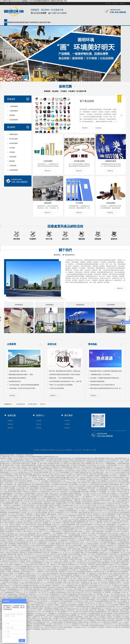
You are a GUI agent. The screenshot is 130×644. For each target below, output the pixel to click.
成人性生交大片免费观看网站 (38, 458)
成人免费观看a (13, 546)
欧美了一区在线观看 (100, 535)
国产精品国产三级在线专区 (43, 502)
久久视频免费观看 (123, 542)
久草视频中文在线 (106, 478)
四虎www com (57, 509)
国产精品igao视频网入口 (111, 518)
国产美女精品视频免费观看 (100, 601)
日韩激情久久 (53, 507)
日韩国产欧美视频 (57, 622)
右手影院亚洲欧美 (118, 478)
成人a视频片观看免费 (98, 458)
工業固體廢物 (14, 111)
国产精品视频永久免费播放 (75, 605)
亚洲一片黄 (12, 469)
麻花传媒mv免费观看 (74, 502)
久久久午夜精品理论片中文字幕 (47, 575)
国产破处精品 (87, 504)
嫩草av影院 (76, 464)
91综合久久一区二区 (22, 593)
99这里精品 (45, 481)
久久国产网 (27, 608)
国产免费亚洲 (63, 565)
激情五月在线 (14, 551)
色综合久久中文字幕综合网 (13, 586)
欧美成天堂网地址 (38, 518)
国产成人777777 (28, 479)
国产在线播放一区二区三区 (66, 612)
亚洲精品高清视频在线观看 (17, 530)
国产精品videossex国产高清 (80, 498)
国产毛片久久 (25, 563)
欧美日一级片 (41, 568)
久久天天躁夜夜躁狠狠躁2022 (107, 542)
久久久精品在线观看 (103, 596)
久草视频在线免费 (108, 579)
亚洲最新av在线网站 (115, 582)
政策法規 (39, 424)
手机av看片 (4, 594)
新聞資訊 (35, 22)
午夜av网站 (30, 540)
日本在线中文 (14, 561)
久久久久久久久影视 (86, 558)
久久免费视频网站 (33, 486)
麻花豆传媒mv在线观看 (89, 491)
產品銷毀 (17, 22)
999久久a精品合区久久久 (42, 565)
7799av (63, 586)
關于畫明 (48, 22)
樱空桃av (12, 537)
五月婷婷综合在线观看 (55, 458)
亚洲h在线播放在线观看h (118, 596)
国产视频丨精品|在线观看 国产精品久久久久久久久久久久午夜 (91, 512)
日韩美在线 (91, 565)
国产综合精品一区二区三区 (28, 511)
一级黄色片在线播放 (86, 619)
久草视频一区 (35, 464)
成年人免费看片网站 (35, 467)
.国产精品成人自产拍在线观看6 (87, 563)
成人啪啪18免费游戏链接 (9, 554)
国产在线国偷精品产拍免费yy (42, 484)
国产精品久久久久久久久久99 (39, 596)
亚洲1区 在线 (68, 464)
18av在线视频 (116, 593)
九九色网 (89, 516)
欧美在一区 (59, 464)
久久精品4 (93, 598)
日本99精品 (96, 472)
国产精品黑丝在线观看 (41, 472)
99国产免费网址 (8, 495)
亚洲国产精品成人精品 (37, 605)
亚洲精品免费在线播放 (13, 502)
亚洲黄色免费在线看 (99, 504)
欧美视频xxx (55, 552)
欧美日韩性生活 (31, 525)
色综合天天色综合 (38, 478)
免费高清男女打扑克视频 (47, 598)
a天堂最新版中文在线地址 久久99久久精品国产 (37, 586)
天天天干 (19, 537)
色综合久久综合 (58, 469)
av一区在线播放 (102, 493)
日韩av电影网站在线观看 (13, 526)
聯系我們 (115, 3)
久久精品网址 (4, 467)
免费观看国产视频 (80, 568)
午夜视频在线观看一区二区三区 (63, 589)
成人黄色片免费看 (43, 505)
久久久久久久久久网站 (108, 502)
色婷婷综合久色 (46, 629)
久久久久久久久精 (40, 573)
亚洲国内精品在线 (67, 467)
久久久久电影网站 (69, 547)
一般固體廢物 (14, 106)
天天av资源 (16, 566)
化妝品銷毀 (13, 157)
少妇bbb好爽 (27, 537)
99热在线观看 (68, 627)
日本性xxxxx (55, 491)
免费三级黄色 (19, 539)
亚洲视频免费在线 (26, 566)
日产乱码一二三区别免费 (112, 587)
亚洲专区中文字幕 (82, 523)
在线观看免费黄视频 (66, 500)
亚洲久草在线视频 (42, 507)
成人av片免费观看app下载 (83, 547)
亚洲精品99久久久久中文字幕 (77, 565)
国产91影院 (43, 464)
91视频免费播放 (111, 464)
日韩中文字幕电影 (43, 493)
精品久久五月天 (55, 493)
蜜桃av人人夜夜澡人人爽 (23, 504)
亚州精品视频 (98, 469)
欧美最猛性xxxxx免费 (65, 488)
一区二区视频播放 (57, 533)
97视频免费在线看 (95, 608)
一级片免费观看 (81, 479)
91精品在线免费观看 (37, 563)
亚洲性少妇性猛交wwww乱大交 (12, 521)
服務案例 (23, 22)
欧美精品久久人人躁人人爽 (11, 549)
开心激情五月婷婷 (114, 600)
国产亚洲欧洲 (40, 521)
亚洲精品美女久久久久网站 (59, 594)
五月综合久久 (114, 476)
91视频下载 (77, 500)
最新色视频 (85, 584)
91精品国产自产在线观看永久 (16, 540)
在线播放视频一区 (65, 570)
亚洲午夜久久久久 (39, 627)
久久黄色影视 (82, 613)
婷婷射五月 (61, 587)
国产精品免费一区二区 (66, 579)
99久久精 (38, 549)
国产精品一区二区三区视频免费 (63, 619)
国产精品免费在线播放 (60, 502)
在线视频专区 (82, 587)
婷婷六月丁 (72, 563)
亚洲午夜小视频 (26, 498)
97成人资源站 (32, 619)
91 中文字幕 (33, 580)
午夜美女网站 (113, 554)
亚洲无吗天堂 (7, 479)
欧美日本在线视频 (85, 507)
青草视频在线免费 (67, 537)
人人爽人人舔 (120, 516)
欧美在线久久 (10, 539)
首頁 (6, 22)
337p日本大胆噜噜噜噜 (69, 516)
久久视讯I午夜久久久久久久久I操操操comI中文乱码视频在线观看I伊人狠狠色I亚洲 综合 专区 (34, 1)
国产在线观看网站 (47, 626)
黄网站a (63, 610)
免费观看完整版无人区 (24, 544)
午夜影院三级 (7, 486)
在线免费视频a (81, 572)
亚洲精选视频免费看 (79, 521)
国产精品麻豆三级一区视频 (13, 484)
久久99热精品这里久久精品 (9, 579)
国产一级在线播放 (10, 490)
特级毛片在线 (91, 481)
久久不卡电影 (112, 491)
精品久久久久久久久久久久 (62, 626)
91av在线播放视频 (75, 491)
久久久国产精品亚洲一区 (10, 507)
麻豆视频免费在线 (101, 612)
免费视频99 (123, 476)
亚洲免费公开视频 (37, 608)
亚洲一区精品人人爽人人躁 (59, 519)
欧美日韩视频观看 (71, 587)
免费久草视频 (77, 549)
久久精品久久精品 (114, 490)
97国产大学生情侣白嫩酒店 (84, 525)
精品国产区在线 (92, 460)
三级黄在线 (40, 572)
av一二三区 (37, 481)
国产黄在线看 (66, 558)
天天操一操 (125, 593)
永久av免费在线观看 (65, 521)
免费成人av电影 (123, 577)
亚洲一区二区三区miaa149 (59, 486)
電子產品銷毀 (14, 139)
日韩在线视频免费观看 (28, 465)
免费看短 (122, 605)
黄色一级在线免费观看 (99, 607)
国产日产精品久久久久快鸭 (54, 627)
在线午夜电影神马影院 (97, 626)
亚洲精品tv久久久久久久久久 (115, 467)
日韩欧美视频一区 (59, 471)
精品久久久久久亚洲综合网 (67, 591)
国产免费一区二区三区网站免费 (107, 511)
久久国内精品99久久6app (105, 573)
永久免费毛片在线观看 (15, 500)
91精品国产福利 (34, 584)
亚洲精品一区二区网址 (88, 533)
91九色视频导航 (63, 540)
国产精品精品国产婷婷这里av (91, 502)
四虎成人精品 (47, 509)
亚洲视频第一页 (44, 530)
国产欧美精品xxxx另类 (73, 471)
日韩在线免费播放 (25, 551)
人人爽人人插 (79, 509)
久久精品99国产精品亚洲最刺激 (23, 474)
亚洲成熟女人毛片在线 (113, 532)
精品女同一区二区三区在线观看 (109, 605)
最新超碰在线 (27, 484)
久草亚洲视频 (48, 608)
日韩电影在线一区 (99, 593)
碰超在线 (94, 483)
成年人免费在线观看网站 (38, 624)
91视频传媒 (92, 580)
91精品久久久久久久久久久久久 (67, 514)
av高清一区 (16, 570)
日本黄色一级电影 (120, 580)
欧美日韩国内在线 (37, 495)
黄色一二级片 (105, 472)
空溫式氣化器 (21, 404)
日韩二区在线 (123, 591)
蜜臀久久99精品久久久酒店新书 (28, 491)
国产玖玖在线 (29, 539)
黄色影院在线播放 (98, 486)
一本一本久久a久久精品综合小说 (93, 556)
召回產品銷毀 (79, 161)
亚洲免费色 (119, 526)
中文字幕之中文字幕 (89, 493)
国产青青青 (99, 462)
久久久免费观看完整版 (48, 539)
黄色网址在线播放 (68, 530)
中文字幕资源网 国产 (64, 498)
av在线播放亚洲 (90, 462)
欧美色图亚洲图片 (99, 532)
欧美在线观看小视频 (63, 465)
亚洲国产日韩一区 (92, 540)
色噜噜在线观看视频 (69, 525)
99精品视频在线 (114, 484)
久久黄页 (32, 546)
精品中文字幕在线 (60, 479)
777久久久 (47, 532)
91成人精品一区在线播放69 (108, 544)
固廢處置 (10, 22)
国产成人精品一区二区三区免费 (115, 483)
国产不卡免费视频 (34, 629)
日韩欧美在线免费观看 (44, 525)
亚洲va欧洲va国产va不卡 (94, 568)
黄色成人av (54, 565)
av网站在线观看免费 (52, 500)
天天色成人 (15, 528)
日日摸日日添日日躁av (76, 559)
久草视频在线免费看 (115, 551)
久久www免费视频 (29, 579)
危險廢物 (12, 115)
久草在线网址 (18, 493)
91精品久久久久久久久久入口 (9, 511)
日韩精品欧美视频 (26, 518)
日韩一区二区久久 (86, 593)
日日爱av (18, 465)
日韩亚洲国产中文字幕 (61, 563)
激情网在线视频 (68, 568)
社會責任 (41, 22)
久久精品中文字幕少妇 (113, 504)
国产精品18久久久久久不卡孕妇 (43, 474)
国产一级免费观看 (89, 509)
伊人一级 (78, 539)
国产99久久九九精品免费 (94, 521)
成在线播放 (92, 519)
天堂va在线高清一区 (52, 559)
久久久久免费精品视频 (28, 549)
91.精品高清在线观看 (43, 579)
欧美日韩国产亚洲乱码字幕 (21, 464)
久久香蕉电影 (65, 523)
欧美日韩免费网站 (61, 549)
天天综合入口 (28, 617)
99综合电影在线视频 (99, 467)
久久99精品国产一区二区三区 (67, 603)
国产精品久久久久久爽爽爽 (119, 601)
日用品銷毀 (13, 166)
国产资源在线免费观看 (65, 575)
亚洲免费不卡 (102, 460)
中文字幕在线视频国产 (67, 601)
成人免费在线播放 (102, 490)
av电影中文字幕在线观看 (15, 598)
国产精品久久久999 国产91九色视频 (29, 516)
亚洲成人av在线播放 (70, 490)
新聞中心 (40, 415)
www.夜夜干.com (28, 603)
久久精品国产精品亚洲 (81, 474)
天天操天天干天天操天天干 (113, 627)
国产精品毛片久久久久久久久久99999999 (37, 554)
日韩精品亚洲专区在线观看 (102, 500)
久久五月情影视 (108, 580)
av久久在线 (105, 495)
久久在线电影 (58, 547)
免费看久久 (4, 500)
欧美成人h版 (64, 546)
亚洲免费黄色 (91, 528)
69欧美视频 (50, 460)
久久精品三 (26, 526)
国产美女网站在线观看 (107, 558)
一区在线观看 (36, 537)
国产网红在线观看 (42, 512)
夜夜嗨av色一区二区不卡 (41, 617)
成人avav (100, 622)
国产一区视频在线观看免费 (58, 617)
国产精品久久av (109, 469)
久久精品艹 (39, 610)
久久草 (9, 591)
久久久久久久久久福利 (47, 584)
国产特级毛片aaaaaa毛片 (72, 608)
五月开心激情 (8, 565)
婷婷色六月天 (45, 516)
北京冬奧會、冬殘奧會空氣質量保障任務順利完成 (104, 378)
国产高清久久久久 (64, 542)
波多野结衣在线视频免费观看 (45, 546)
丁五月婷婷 (86, 495)
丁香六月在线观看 (101, 600)
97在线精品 (61, 511)
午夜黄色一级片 (71, 476)
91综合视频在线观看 (112, 572)
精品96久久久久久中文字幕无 (64, 474)
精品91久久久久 (15, 563)
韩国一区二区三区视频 (75, 556)
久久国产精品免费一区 (113, 465)
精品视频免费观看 (14, 512)
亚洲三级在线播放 (28, 462)
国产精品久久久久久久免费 (43, 462)
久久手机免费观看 (6, 474)
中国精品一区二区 (13, 458)
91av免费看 (51, 544)
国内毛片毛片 (110, 458)
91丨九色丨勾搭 (7, 525)
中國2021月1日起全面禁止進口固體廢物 (61, 385)
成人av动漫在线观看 (75, 546)
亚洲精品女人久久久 (79, 575)
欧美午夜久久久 (81, 528)
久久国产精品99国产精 (121, 521)
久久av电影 (41, 619)
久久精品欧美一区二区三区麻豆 (70, 566)
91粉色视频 (65, 505)
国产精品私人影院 (8, 465)
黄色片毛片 (47, 552)
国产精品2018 (52, 587)
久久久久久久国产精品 (101, 582)
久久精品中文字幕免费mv (78, 465)
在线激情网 (121, 544)
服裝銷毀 (12, 161)
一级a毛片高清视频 (90, 559)
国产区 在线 (33, 542)
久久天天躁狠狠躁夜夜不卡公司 (13, 589)
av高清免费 (59, 528)
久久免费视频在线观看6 (38, 460)
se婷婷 (44, 549)
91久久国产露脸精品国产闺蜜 (81, 458)
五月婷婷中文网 (122, 491)
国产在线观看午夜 (113, 460)
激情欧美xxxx (90, 497)
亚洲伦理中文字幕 (53, 615)
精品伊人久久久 (56, 516)
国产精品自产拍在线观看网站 (121, 512)
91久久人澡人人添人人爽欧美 (59, 561)
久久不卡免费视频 (46, 589)
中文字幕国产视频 (78, 552)
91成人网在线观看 (21, 568)
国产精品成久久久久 (58, 483)
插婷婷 (88, 607)
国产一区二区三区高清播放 (86, 615)
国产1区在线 (20, 514)
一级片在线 (50, 479)
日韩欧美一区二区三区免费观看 (118, 565)
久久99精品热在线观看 (91, 544)
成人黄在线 (17, 525)
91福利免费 (78, 495)
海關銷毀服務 (14, 134)
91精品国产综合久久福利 (57, 596)
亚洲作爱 (108, 593)
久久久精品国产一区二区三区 (111, 608)
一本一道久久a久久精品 (99, 570)
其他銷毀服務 (14, 170)
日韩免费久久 (85, 566)
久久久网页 (80, 561)
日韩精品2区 (23, 552)
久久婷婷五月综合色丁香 (95, 479)
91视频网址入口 (19, 565)
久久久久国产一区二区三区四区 (106, 471)
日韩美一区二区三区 (29, 610)
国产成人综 (90, 469)
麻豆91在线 (67, 458)
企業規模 (67, 424)
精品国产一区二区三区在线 (109, 566)
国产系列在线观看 (13, 596)
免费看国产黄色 (52, 498)
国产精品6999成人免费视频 (68, 615)
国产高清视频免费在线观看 (39, 587)
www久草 (123, 460)
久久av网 (99, 559)
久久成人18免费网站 (75, 504)
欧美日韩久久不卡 (61, 584)
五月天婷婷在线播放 (49, 465)
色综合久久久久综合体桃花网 (65, 539)
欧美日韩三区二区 (109, 624)
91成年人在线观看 (22, 469)
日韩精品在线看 (56, 532)
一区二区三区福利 (13, 584)
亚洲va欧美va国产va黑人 (104, 533)
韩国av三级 (67, 582)
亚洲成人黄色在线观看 (28, 570)
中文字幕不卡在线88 (82, 610)
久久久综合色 (113, 474)
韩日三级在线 (8, 471)
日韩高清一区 (29, 573)
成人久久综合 (81, 481)
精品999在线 (64, 559)
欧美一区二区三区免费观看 (56, 607)
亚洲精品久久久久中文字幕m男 (38, 601)
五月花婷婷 (71, 580)
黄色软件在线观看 (55, 505)
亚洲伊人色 (43, 607)
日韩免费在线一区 (112, 505)
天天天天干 (96, 478)
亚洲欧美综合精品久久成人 (58, 481)
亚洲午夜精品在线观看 (31, 598)
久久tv (123, 465)
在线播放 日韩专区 (62, 504)
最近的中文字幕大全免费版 (59, 554)
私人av (31, 528)
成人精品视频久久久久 (35, 497)
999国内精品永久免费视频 (61, 462)
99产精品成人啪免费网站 (75, 617)
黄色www (86, 537)
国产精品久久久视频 (7, 573)
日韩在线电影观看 (75, 554)
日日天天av (120, 607)
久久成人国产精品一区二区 (45, 577)
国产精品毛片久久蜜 (85, 586)
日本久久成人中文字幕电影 (95, 526)
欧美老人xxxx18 (105, 552)
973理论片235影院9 (90, 530)
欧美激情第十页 (84, 573)
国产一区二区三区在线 (71, 507)
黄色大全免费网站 (35, 620)
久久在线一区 (10, 518)
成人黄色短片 (112, 570)
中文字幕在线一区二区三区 (96, 465)
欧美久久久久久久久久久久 (78, 505)
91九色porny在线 (15, 467)
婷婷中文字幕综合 (76, 577)
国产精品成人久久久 (116, 584)
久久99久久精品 (44, 594)
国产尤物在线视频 (120, 528)
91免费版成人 (29, 514)
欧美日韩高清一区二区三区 (20, 580)
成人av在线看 (109, 556)
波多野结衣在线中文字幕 (50, 620)
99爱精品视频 (78, 537)
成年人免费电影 (115, 519)
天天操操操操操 (80, 607)
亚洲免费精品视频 (102, 554)
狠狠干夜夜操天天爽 (61, 460)
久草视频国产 (47, 533)
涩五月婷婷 (119, 559)
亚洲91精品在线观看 (29, 575)
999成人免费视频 (86, 464)
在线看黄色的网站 (37, 504)
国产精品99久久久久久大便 (36, 612)
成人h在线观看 (102, 491)
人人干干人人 (72, 481)
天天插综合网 (29, 565)
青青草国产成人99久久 (78, 542)
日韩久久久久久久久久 (8, 577)
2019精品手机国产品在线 (88, 596)
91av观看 (8, 572)
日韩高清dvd (122, 474)
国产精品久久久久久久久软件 (33, 532)
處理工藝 (29, 22)
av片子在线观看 (49, 478)
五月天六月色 (87, 577)
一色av (111, 594)
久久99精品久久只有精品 (96, 627)
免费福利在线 (104, 537)
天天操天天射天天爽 (51, 572)
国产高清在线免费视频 (99, 507)
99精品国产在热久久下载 (118, 539)
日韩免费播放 (33, 476)
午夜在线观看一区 (85, 570)
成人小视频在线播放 (107, 549)
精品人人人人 (42, 582)
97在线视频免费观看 (103, 519)
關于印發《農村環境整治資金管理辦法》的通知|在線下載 (66, 371)
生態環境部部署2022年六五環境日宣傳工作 (102, 385)
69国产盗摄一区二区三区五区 (99, 584)
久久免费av (102, 498)
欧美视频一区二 (112, 577)
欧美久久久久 (57, 525)
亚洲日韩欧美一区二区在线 (28, 559)
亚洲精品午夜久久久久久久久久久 (29, 483)
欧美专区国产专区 (108, 568)
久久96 (101, 587)
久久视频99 (28, 622)
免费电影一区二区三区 (39, 498)
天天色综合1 (102, 546)
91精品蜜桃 (35, 551)
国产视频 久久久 (66, 551)
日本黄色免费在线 (120, 556)
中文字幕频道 (115, 563)
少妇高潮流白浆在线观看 (55, 582)
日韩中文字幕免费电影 (51, 495)
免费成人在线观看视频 (102, 476)
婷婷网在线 (84, 519)
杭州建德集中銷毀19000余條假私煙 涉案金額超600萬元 (106, 371)
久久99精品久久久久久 (80, 627)
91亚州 (20, 579)
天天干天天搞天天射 (58, 629)
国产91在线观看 (78, 488)
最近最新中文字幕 (87, 582)
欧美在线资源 (24, 528)
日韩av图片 (72, 540)
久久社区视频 (8, 460)
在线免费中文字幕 (102, 474)
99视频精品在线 (120, 579)
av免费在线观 (28, 589)
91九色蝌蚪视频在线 (112, 610)
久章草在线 (56, 566)
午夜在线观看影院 (40, 615)
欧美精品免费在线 (40, 479)
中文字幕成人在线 (100, 525)
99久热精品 (78, 601)
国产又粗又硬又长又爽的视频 (116, 507)
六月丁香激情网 (91, 511)
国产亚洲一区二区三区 (104, 523)
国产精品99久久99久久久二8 (49, 488)
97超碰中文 (24, 467)
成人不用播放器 (64, 620)
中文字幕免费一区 (70, 469)
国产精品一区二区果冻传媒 (80, 626)
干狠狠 (76, 619)
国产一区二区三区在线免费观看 (60, 472)
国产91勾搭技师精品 (109, 516)
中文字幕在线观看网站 (51, 570)
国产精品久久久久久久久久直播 (30, 600)
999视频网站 (52, 613)
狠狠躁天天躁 (125, 472)
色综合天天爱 (71, 479)
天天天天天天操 (125, 552)
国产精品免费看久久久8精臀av (98, 551)
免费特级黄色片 (13, 594)
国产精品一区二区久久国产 (120, 509)
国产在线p (111, 619)
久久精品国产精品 (44, 491)
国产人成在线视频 (96, 518)
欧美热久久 (75, 570)
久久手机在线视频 (11, 516)
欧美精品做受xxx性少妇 (64, 593)
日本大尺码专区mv (103, 598)
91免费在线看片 (43, 542)
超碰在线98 (6, 561)
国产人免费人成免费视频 (8, 544)
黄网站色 (60, 507)
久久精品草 (39, 570)
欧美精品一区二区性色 (88, 554)
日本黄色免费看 (45, 486)
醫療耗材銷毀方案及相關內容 (17, 378)
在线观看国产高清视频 (111, 591)
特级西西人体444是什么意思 (74, 544)
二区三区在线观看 (55, 558)
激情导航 (20, 554)
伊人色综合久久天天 (41, 613)
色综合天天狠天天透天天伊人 (33, 523)
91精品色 (99, 580)
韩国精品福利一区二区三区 (108, 547)
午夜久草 (71, 486)
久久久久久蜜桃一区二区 (54, 568)
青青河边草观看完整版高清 (28, 535)
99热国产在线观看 (10, 488)
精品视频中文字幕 (13, 476)
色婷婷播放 (101, 610)
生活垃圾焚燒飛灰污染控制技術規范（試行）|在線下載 (65, 381)
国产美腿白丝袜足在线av (63, 598)
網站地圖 (108, 3)
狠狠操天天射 (60, 544)
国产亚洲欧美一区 (29, 521)
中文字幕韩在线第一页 (91, 488)
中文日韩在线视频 (113, 535)
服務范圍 (12, 415)
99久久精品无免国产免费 (80, 551)
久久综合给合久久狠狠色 (27, 507)
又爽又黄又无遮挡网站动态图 (68, 573)
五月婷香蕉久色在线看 (77, 462)
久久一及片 (93, 498)
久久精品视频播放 (28, 615)
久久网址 (96, 558)
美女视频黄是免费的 (73, 596)
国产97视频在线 (34, 469)
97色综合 (17, 547)
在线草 (69, 549)
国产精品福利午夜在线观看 (100, 484)
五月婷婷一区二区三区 (28, 512)
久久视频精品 (66, 532)
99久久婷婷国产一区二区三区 (119, 598)
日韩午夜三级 (53, 542)
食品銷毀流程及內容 (15, 381)
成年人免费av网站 (113, 612)
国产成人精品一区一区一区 (96, 505)
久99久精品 (80, 603)
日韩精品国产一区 (121, 620)
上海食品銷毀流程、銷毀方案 (17, 371)
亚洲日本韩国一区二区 (99, 577)
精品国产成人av (33, 594)
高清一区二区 (103, 575)
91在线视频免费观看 (94, 613)
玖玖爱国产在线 (17, 479)
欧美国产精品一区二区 (26, 472)
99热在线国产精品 (31, 582)
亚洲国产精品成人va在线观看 (87, 622)
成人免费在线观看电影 (106, 540)
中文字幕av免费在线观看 (87, 600)
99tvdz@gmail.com (85, 484)
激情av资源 (123, 518)
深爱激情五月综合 (72, 586)
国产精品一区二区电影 (88, 471)
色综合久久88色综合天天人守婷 (50, 551)
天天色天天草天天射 (27, 502)
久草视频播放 (115, 552)
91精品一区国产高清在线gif (22, 495)
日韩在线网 (110, 620)
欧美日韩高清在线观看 (67, 495)
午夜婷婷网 (19, 523)
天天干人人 (92, 523)
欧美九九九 (10, 556)
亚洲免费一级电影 (25, 561)
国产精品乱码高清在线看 (44, 556)
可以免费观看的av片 (40, 603)
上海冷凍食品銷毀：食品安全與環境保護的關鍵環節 (24, 385)
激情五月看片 (76, 582)
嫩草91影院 (54, 579)
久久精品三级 (124, 495)
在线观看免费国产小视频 (21, 460)
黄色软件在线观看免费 (21, 542)
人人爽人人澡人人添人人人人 (94, 624)
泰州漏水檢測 (32, 404)
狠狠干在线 (93, 617)
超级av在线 (93, 610)
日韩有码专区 (64, 491)
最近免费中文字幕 (77, 532)
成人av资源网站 (24, 596)
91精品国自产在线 (99, 572)
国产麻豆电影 (111, 607)
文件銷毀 (12, 148)
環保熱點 (39, 428)
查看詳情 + (85, 128)
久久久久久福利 (115, 472)
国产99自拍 (76, 593)
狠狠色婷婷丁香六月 (35, 533)
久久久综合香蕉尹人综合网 (83, 486)
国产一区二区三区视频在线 (93, 561)
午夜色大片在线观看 (12, 552)
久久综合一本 (87, 601)
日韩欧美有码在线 (93, 587)
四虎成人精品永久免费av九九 (87, 594)
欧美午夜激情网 (110, 526)
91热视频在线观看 (103, 539)
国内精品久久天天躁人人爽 (67, 572)
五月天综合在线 (112, 481)
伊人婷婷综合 (97, 516)
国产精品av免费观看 (27, 613)
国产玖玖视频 (29, 471)
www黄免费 (97, 589)
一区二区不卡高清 (91, 542)
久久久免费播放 (19, 573)
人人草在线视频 (54, 601)
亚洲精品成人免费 (80, 460)
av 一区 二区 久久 (66, 552)
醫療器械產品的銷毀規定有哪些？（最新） (21, 375)
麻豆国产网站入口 (43, 535)
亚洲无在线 (82, 514)
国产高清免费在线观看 (37, 526)
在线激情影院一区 (11, 532)
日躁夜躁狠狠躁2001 (49, 497)
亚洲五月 (89, 514)
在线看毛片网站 (108, 521)
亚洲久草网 (92, 474)
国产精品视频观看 (43, 558)
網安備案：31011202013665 (74, 450)
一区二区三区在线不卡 (102, 497)
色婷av (128, 465)
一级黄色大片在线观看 (90, 546)
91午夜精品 (41, 559)
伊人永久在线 (81, 469)
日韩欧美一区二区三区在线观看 (32, 509)
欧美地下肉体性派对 (76, 620)
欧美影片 (8, 587)
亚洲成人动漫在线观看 (58, 476)
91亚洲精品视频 (101, 620)
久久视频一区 (48, 563)
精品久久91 (50, 549)
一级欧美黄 (7, 528)
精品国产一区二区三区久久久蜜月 (114, 479)
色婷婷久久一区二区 (52, 521)
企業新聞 (39, 421)
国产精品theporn (90, 603)
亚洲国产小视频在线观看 (49, 514)
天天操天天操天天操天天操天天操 (34, 500)
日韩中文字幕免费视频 (122, 568)
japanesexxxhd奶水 (87, 535)
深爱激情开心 (95, 566)
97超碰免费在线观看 (70, 622)
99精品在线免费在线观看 (121, 613)
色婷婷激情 (75, 558)
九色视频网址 (16, 572)
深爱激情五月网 (16, 462)
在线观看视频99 (111, 525)
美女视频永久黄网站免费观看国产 (71, 493)
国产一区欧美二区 (79, 579)
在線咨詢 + (99, 128)
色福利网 (3, 458)
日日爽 (57, 546)
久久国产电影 (21, 488)
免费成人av (53, 511)
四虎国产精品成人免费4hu (104, 615)
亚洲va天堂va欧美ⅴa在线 (72, 533)
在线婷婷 (71, 460)
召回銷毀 (12, 152)
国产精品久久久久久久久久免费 (44, 528)
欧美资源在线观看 (81, 580)
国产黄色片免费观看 (26, 481)
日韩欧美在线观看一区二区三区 (30, 547)
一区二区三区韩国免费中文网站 (80, 518)
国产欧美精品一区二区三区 (62, 624)
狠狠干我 (95, 547)
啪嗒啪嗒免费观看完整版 (13, 509)
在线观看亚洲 (58, 490)
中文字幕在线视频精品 (92, 552)
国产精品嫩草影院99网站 (10, 535)
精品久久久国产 (124, 575)
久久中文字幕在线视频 (29, 558)
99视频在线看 (15, 498)
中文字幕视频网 (52, 580)
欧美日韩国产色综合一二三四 (76, 497)
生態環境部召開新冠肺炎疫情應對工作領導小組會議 (65, 375)
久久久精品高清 (108, 603)
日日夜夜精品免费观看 (109, 589)
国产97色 (101, 483)
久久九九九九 (101, 530)
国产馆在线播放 (114, 575)
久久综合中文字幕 (32, 530)
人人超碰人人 (88, 532)
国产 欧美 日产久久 (99, 464)
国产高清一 (47, 622)
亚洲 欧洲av (121, 511)
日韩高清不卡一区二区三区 (38, 593)
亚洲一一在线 (61, 497)
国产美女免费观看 (107, 613)
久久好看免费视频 (68, 509)
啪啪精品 (89, 572)
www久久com (14, 472)
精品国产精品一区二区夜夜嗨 (26, 490)
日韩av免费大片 (46, 483)
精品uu (17, 518)
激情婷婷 (123, 600)
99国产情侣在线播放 (10, 491)
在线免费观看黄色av (72, 511)
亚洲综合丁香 (81, 516)
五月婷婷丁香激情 (87, 549)
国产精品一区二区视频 (62, 577)
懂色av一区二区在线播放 (94, 579)
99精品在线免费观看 (115, 537)
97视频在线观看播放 (46, 469)
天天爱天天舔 (24, 584)
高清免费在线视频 (69, 528)
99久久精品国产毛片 (84, 483)
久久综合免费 (81, 540)
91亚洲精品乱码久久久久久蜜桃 (114, 462)
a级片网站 (15, 587)
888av (119, 471)
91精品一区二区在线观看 (28, 519)
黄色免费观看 (124, 572)
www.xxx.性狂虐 (124, 622)
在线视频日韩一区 (8, 575)
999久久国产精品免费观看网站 (51, 537)
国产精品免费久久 (30, 505)
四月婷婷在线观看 (93, 575)
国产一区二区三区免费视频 (44, 490)
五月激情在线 (70, 610)
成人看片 (37, 539)
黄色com (21, 532)
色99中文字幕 (24, 458)
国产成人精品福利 (44, 591)
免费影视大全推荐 (50, 504)
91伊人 (23, 525)
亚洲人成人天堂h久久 (74, 584)
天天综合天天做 (96, 495)
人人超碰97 (92, 490)
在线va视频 (35, 607)
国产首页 (51, 512)
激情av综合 (77, 467)
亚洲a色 (73, 523)
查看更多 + (13, 396)
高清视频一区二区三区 (8, 514)
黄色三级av (49, 619)
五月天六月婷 (94, 537)
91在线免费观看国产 (30, 493)
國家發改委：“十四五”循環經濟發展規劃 (61, 378)
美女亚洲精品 (74, 484)
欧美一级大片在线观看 (7, 523)
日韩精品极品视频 (51, 526)
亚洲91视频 (18, 558)
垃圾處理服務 (14, 120)
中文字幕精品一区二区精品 (18, 497)
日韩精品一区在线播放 (114, 617)
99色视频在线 (111, 530)
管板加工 (43, 404)
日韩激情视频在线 (8, 568)
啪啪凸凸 (117, 586)
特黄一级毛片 (24, 476)
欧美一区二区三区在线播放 (85, 476)
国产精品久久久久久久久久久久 (18, 533)
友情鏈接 (7, 404)
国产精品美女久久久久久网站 (43, 471)
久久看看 (72, 561)
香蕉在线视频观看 (6, 570)
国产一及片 (14, 483)
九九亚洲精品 (101, 617)
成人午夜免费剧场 (51, 518)
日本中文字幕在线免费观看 (80, 598)
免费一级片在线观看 (32, 488)
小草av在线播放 (39, 540)
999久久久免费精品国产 (40, 544)
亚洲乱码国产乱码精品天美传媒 (26, 577)
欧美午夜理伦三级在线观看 (105, 528)
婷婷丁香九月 (75, 478)
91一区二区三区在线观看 (29, 591)
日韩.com (114, 500)
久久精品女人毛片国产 (109, 561)
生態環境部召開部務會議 (97, 381)
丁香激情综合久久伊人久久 (40, 561)
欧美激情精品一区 (109, 559)
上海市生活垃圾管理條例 (57, 388)
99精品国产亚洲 (58, 608)
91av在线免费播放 (47, 547)
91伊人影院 (19, 575)
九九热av (7, 483)
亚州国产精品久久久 (43, 519)
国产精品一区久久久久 (24, 478)
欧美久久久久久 (19, 471)
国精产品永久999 (43, 511)
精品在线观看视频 (51, 540)
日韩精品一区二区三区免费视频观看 (104, 514)
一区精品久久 (7, 505)
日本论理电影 (80, 591)
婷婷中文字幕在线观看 (19, 486)
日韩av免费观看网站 (104, 563)
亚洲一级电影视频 (44, 476)
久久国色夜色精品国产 (65, 526)
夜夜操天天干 (32, 568)
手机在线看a (113, 488)
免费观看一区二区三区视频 (51, 523)
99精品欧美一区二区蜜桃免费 (116, 546)
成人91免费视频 (38, 622)
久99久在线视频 (101, 481)
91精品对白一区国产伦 (100, 619)
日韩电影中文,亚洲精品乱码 (51, 467)
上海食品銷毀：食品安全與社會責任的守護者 (22, 388)
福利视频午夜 (23, 594)
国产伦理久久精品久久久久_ (59, 535)
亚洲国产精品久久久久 (28, 572)
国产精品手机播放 (71, 483)
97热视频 (39, 465)
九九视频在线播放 (63, 518)
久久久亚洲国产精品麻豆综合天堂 (81, 472)
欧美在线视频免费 (53, 573)
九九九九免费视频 (89, 620)
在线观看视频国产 (8, 504)
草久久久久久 (79, 530)
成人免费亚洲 (47, 566)
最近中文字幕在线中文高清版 (85, 612)
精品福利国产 (16, 591)
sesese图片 (50, 624)
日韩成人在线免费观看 (71, 600)
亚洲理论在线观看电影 (35, 552)
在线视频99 (51, 464)
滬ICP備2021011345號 (90, 450)
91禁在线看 (36, 589)
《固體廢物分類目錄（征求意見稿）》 (101, 375)
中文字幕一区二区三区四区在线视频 (117, 498)
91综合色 (63, 605)
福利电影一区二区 (103, 594)
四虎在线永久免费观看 (111, 622)
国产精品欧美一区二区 (17, 582)
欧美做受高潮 (73, 594)
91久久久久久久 (110, 626)
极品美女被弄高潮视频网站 (94, 591)
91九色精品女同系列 (79, 526)
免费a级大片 (56, 586)
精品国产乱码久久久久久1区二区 (103, 586)
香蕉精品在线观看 (101, 565)
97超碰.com (54, 591)
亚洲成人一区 (42, 580)
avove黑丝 (82, 511)
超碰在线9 (93, 573)
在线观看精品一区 (18, 505)
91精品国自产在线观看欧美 (60, 484)
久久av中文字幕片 (74, 519)
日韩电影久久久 (110, 486)
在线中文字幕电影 (86, 478)
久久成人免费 (52, 603)
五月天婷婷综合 (87, 467)
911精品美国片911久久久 (63, 512)
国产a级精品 (56, 610)
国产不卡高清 (70, 607)
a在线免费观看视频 (74, 535)
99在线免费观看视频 (120, 540)
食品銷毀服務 (14, 143)
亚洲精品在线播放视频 (62, 478)
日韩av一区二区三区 (91, 605)
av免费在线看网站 (87, 500)
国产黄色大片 (37, 566)
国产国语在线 (114, 495)
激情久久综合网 (23, 546)
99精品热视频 (103, 488)
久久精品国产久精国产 (89, 539)
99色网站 (37, 514)
